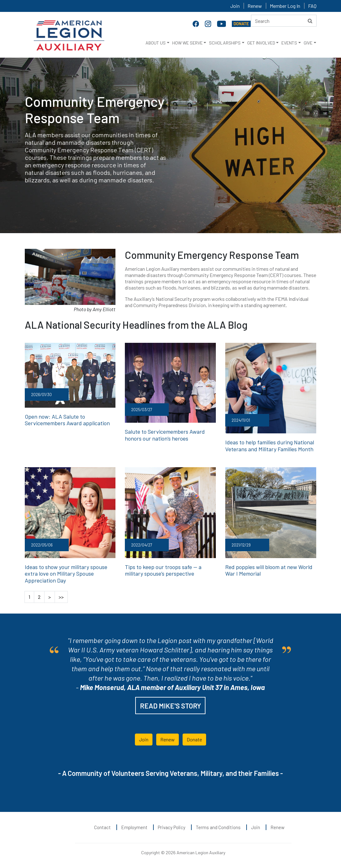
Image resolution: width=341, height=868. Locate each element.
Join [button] (144, 739)
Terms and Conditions (218, 827)
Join (235, 6)
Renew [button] (168, 739)
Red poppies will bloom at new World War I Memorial (269, 570)
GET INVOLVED (261, 43)
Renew (255, 6)
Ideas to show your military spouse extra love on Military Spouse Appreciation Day (66, 574)
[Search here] (284, 21)
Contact (102, 827)
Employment (134, 827)
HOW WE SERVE (187, 43)
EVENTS (289, 43)
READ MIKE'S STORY (170, 706)
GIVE (308, 43)
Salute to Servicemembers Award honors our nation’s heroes (165, 435)
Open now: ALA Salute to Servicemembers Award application (67, 420)
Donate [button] (194, 739)
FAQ (312, 6)
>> (61, 597)
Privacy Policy (172, 827)
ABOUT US (156, 43)
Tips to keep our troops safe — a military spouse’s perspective (163, 570)
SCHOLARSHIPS (225, 43)
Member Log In (285, 6)
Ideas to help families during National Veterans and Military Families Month (270, 446)
